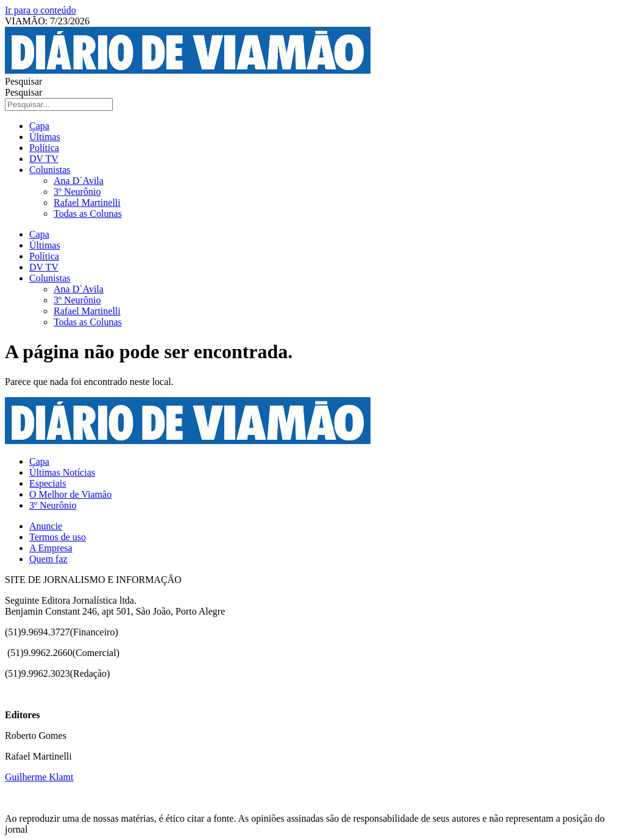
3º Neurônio (77, 192)
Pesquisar (23, 81)
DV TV (44, 159)
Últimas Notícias (62, 472)
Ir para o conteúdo (41, 10)
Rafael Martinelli (87, 203)
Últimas (45, 137)
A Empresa (51, 548)
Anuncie (46, 526)
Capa (39, 126)
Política (44, 148)
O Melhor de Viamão (70, 494)
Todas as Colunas (88, 214)
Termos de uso (58, 537)
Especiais (48, 483)
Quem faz (48, 559)
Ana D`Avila (79, 181)
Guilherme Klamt (39, 777)
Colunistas (50, 170)
